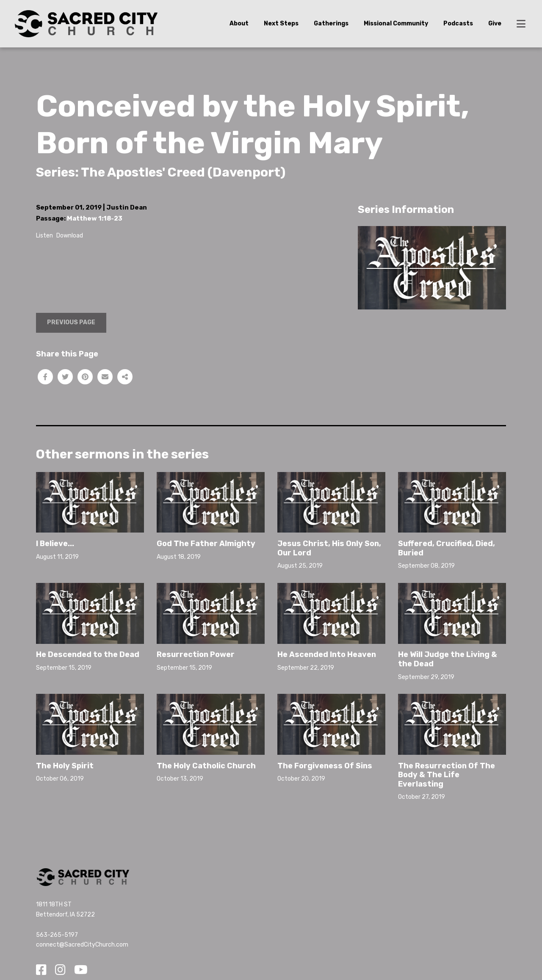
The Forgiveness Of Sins (325, 766)
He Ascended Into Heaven (327, 654)
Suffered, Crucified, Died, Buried (447, 548)
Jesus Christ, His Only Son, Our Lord (329, 548)
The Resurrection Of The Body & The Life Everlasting (447, 775)
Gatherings (331, 23)
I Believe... (55, 544)
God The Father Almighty (206, 544)
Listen (44, 236)
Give (495, 23)
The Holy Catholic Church (206, 766)
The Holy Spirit (65, 766)
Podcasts (458, 23)
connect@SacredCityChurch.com (82, 945)
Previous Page (71, 322)
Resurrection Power (196, 654)
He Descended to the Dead (88, 654)
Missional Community (396, 23)
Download (70, 236)
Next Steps (281, 23)
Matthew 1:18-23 (95, 218)
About (239, 23)
